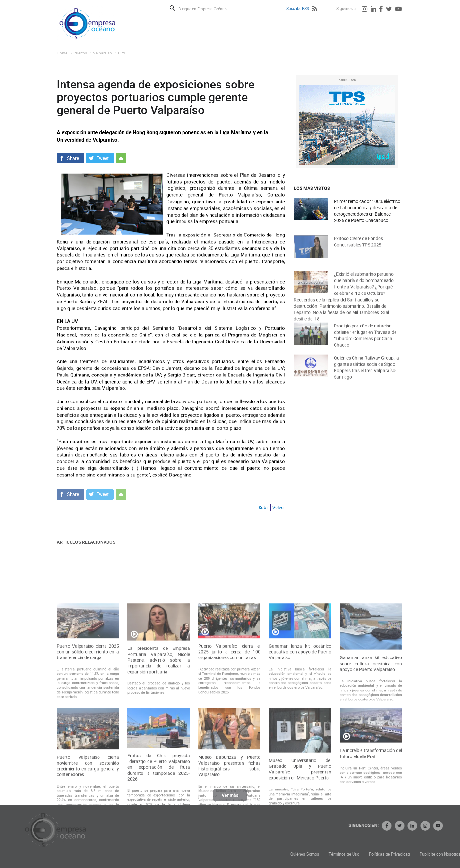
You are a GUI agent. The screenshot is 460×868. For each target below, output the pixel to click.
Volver (279, 507)
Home (62, 53)
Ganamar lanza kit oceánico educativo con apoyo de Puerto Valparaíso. (300, 702)
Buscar (172, 8)
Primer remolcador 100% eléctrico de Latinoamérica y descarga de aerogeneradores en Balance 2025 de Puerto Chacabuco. (367, 211)
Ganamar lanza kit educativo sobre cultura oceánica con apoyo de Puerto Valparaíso (371, 714)
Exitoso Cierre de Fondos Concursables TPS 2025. (358, 246)
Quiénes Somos (342, 854)
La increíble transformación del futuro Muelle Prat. (371, 804)
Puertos (80, 53)
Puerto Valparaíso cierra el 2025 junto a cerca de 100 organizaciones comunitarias (229, 702)
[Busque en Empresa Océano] (207, 8)
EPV (122, 53)
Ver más (230, 798)
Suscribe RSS (298, 8)
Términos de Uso (382, 854)
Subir (264, 507)
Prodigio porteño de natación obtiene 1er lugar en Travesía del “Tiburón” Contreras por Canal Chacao (366, 341)
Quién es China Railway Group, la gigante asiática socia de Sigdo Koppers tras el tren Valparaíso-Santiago (366, 373)
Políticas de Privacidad (427, 854)
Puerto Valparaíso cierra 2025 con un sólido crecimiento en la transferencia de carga (88, 702)
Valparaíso (102, 53)
